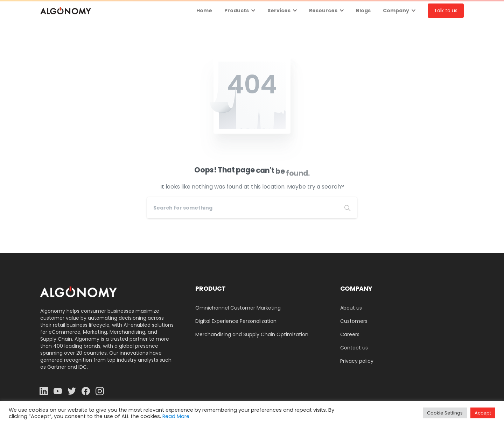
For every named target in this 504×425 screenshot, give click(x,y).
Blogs (363, 10)
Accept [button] (483, 413)
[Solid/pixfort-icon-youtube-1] (58, 391)
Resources (323, 10)
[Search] (243, 208)
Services (279, 10)
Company (396, 10)
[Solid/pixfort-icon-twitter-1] (72, 391)
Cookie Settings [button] (445, 413)
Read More (176, 416)
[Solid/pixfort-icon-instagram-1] (100, 391)
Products (237, 10)
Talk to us (446, 10)
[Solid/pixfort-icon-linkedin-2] (44, 391)
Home (204, 10)
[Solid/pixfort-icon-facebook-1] (86, 391)
